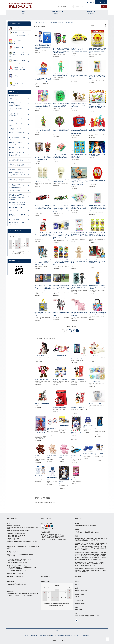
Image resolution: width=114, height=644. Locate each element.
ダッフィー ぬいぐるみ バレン (42, 379)
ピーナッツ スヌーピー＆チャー (42, 404)
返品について (53, 635)
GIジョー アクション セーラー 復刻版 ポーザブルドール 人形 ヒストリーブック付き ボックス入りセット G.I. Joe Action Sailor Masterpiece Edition (61, 288)
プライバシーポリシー (76, 635)
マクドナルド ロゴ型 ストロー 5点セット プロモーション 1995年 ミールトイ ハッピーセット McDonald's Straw (79, 207)
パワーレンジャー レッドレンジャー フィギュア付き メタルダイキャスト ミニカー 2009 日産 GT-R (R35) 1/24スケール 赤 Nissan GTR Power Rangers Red (43, 209)
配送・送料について (45, 635)
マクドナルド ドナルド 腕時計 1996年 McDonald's (97, 181)
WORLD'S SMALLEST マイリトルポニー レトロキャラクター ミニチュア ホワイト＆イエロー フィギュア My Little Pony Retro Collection (79, 235)
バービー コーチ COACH (41, 356)
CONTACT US (91, 12)
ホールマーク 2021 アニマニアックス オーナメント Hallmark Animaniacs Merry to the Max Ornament (61, 131)
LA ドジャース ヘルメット (88, 454)
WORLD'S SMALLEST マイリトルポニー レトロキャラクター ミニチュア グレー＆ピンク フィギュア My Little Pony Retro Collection (97, 208)
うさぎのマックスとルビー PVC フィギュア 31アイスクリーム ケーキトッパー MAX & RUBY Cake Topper (61, 156)
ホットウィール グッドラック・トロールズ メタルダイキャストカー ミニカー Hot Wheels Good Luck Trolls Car (43, 105)
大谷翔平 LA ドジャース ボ (100, 454)
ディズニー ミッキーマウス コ (59, 408)
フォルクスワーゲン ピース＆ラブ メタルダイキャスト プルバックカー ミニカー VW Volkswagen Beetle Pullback (79, 50)
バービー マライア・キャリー (40, 433)
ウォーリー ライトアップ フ (64, 426)
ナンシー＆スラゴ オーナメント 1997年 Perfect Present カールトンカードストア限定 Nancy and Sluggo (97, 261)
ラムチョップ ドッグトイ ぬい (95, 356)
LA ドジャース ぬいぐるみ (40, 457)
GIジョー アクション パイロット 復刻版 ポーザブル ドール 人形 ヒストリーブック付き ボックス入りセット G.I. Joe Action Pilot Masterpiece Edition (43, 288)
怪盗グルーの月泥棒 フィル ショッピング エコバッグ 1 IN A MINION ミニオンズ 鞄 (43, 314)
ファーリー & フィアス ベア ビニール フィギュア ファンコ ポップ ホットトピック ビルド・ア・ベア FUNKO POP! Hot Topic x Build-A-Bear (43, 157)
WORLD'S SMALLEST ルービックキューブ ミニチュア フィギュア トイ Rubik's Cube (79, 75)
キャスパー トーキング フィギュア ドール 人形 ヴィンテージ (61, 181)
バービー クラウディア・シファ (99, 429)
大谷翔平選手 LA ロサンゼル (52, 429)
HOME (23, 12)
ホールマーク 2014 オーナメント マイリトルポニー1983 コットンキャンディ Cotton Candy (79, 314)
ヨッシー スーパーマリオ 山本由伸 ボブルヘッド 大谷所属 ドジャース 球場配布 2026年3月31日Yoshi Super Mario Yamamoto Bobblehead (61, 50)
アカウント (91, 2)
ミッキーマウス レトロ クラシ (77, 379)
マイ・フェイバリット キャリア (78, 358)
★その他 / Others (70, 22)
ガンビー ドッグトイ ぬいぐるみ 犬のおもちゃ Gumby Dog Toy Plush (61, 75)
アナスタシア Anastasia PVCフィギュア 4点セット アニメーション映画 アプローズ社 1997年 (79, 105)
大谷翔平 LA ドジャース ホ (76, 433)
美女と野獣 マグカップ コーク (95, 404)
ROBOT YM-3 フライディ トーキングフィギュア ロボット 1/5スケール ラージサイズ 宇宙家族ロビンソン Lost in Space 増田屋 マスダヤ (43, 262)
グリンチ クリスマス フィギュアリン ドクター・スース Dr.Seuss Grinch (42, 130)
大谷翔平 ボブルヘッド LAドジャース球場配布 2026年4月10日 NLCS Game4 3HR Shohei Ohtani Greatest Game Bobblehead (43, 46)
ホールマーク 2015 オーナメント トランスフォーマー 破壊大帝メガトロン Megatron (61, 314)
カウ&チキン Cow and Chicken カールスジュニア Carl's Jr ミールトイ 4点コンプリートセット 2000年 (97, 106)
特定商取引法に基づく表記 (64, 635)
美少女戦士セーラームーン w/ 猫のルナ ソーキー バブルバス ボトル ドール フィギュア (97, 287)
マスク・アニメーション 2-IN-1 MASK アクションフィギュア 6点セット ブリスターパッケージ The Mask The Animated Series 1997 (97, 235)
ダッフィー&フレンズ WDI (94, 381)
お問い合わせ (86, 635)
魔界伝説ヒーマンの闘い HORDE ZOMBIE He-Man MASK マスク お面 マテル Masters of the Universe (61, 105)
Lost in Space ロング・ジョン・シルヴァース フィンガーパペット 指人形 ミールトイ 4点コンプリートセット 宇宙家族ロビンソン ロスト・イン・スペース (61, 236)
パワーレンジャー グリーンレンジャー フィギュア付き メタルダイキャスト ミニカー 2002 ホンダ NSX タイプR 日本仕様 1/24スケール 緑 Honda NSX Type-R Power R (61, 209)
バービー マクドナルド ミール (59, 356)
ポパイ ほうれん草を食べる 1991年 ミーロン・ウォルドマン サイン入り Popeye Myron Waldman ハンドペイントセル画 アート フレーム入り (79, 182)
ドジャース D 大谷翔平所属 (88, 426)
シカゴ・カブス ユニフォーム (40, 476)
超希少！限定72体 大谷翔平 (52, 479)
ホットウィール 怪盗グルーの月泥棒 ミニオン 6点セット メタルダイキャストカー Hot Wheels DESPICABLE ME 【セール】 (61, 262)
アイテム (101, 2)
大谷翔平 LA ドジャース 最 (64, 483)
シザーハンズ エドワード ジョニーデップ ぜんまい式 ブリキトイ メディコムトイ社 (79, 287)
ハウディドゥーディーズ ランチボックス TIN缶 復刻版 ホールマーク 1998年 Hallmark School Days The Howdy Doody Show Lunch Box (79, 131)
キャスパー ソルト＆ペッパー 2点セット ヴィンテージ (43, 181)
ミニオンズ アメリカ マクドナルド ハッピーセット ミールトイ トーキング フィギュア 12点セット (79, 156)
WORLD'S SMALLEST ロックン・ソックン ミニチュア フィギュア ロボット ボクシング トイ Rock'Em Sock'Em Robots (97, 76)
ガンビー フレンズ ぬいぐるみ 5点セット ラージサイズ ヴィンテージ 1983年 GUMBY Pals (97, 131)
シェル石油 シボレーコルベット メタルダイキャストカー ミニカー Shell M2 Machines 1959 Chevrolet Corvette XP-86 (97, 50)
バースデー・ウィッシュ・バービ (76, 479)
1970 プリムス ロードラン (76, 457)
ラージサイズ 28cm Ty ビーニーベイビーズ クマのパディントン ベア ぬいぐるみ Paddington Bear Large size (43, 80)
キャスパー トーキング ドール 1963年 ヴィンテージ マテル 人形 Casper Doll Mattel (79, 261)
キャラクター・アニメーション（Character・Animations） (51, 22)
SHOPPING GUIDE (57, 12)
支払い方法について (34, 635)
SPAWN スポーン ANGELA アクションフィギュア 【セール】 (97, 155)
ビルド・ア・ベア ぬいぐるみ (52, 457)
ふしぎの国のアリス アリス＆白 (60, 379)
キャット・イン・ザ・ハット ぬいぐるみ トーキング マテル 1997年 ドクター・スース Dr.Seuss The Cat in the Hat (43, 235)
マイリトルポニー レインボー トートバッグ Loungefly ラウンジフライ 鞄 (97, 313)
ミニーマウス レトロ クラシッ (77, 408)
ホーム (36, 22)
